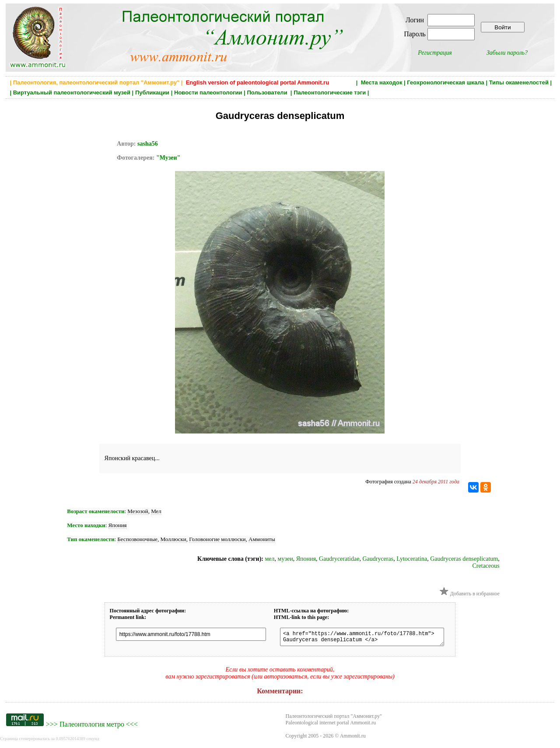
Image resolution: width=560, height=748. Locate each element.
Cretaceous (486, 566)
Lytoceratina (412, 559)
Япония (118, 525)
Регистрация (435, 53)
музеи (285, 559)
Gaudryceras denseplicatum (464, 559)
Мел (156, 511)
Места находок (382, 82)
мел (269, 559)
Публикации (152, 93)
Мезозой (138, 511)
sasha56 (148, 144)
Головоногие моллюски (217, 539)
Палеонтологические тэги (330, 93)
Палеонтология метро (92, 727)
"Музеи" (168, 158)
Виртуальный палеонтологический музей (72, 93)
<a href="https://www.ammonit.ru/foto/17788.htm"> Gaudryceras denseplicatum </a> (361, 638)
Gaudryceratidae (339, 559)
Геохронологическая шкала (445, 82)
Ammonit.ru (353, 738)
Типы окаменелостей (519, 82)
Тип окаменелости (91, 539)
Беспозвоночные (137, 539)
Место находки (86, 525)
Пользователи (268, 93)
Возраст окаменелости (96, 511)
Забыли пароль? (507, 53)
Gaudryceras (378, 559)
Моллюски (173, 539)
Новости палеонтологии (208, 93)
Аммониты (262, 539)
